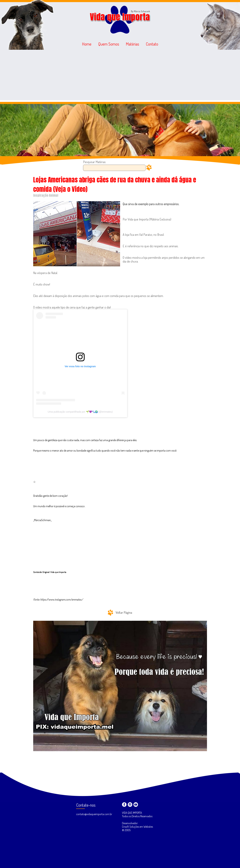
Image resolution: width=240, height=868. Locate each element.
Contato (152, 44)
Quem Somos (109, 44)
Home (87, 44)
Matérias (132, 44)
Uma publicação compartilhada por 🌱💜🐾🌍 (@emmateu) (80, 412)
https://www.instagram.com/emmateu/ (62, 600)
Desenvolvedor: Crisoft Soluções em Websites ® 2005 (137, 827)
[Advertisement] (120, 76)
